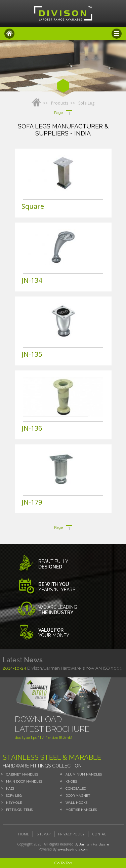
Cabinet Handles (22, 774)
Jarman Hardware (94, 844)
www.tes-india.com (73, 849)
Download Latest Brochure (52, 724)
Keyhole (14, 803)
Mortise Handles (81, 810)
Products (60, 103)
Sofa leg (86, 103)
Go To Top (63, 863)
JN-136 (32, 428)
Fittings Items (19, 810)
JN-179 (32, 502)
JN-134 (32, 280)
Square (33, 206)
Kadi (10, 788)
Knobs (71, 781)
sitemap (44, 834)
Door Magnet (78, 796)
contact (100, 834)
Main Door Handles (24, 781)
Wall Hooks (76, 803)
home (24, 834)
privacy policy (71, 834)
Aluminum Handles (84, 774)
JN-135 (32, 354)
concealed (76, 788)
